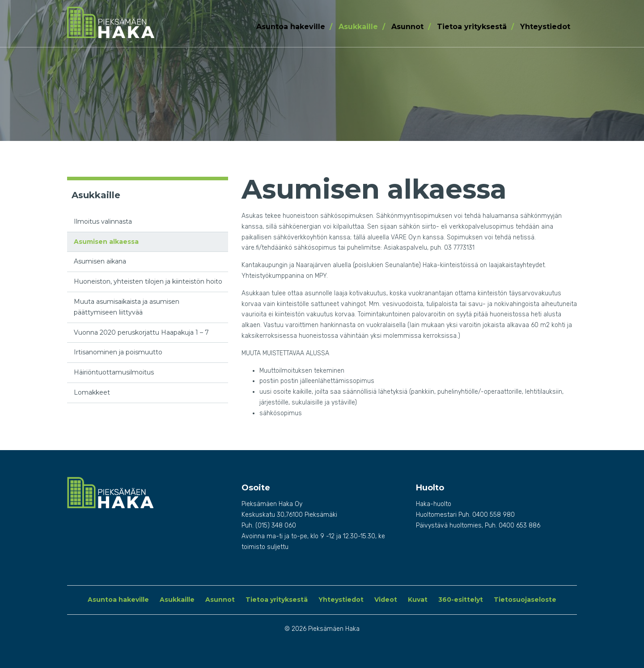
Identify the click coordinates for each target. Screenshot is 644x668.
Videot (386, 600)
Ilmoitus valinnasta (103, 221)
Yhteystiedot (545, 27)
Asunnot (407, 27)
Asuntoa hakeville (291, 27)
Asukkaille (358, 27)
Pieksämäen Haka (126, 22)
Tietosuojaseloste (525, 600)
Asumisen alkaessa (106, 242)
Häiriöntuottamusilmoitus (114, 372)
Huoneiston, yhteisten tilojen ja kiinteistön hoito (148, 281)
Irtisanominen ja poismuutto (118, 352)
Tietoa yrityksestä (472, 27)
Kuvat (418, 600)
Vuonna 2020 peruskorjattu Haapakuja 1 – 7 (141, 332)
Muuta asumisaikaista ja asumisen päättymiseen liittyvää (127, 307)
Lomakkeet (92, 392)
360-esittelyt (461, 600)
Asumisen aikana (100, 261)
